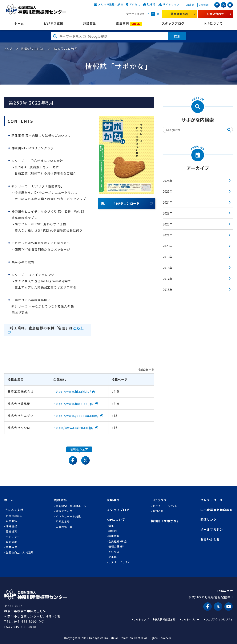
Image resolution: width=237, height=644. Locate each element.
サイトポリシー (190, 619)
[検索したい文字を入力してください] (110, 36)
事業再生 (11, 547)
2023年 (168, 213)
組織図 (113, 531)
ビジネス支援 (53, 23)
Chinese (204, 5)
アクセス (135, 4)
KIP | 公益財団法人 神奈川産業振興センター (36, 9)
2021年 (168, 235)
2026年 (168, 181)
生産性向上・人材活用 (20, 552)
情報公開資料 (117, 546)
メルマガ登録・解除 (111, 4)
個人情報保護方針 (165, 619)
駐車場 (151, 4)
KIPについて (214, 23)
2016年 (168, 290)
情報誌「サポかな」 (33, 48)
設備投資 (11, 531)
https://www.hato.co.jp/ (73, 404)
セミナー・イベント (165, 506)
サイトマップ (171, 4)
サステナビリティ (119, 562)
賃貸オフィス (64, 511)
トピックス (159, 500)
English (190, 5)
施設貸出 (90, 23)
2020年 (168, 246)
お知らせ (158, 511)
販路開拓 (11, 521)
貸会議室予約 (179, 14)
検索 (177, 36)
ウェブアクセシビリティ (219, 619)
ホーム (19, 23)
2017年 (168, 279)
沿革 (111, 526)
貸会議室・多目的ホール (71, 506)
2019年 (168, 257)
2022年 (168, 224)
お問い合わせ (215, 14)
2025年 (168, 191)
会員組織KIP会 (118, 541)
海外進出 (11, 526)
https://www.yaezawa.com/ (76, 416)
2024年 (168, 202)
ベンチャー (13, 537)
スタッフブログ (173, 23)
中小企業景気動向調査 (217, 510)
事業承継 (11, 542)
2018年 (168, 268)
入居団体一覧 (64, 527)
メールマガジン (212, 529)
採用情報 (114, 536)
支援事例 (129, 24)
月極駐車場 (63, 522)
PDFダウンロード (121, 203)
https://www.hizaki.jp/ (72, 391)
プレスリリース (212, 500)
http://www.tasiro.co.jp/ (74, 428)
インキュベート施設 (68, 516)
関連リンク (208, 520)
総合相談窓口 (14, 516)
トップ (8, 48)
